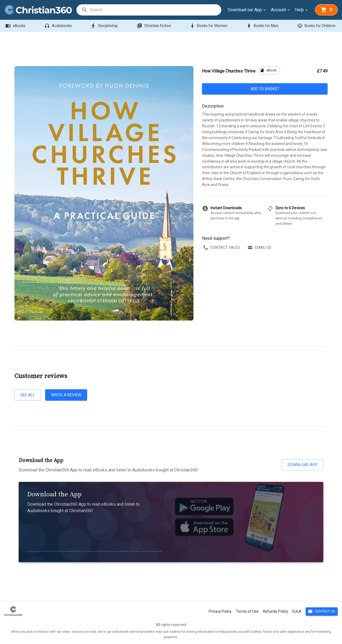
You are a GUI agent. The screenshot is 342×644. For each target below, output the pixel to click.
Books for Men (263, 26)
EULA (297, 611)
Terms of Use (247, 611)
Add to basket (265, 89)
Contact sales (222, 248)
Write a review (66, 395)
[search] (155, 10)
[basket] (326, 10)
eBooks (16, 26)
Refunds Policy (275, 611)
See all (28, 395)
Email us (260, 248)
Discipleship (105, 26)
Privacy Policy (220, 611)
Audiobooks (59, 26)
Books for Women (209, 26)
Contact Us (322, 611)
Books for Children (317, 26)
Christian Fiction (154, 26)
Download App (303, 465)
